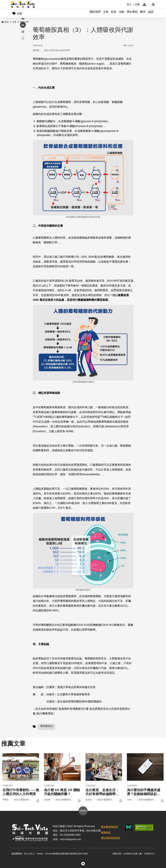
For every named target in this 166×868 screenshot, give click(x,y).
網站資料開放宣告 (111, 839)
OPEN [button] (83, 812)
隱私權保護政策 (109, 828)
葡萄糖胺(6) (47, 726)
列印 (23, 85)
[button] (151, 5)
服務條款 (106, 834)
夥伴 (143, 14)
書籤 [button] (23, 91)
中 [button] (23, 78)
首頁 (5, 22)
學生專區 (132, 14)
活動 (122, 14)
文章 (106, 14)
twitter (23, 65)
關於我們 (95, 14)
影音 (114, 14)
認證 (151, 14)
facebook (23, 58)
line (22, 71)
